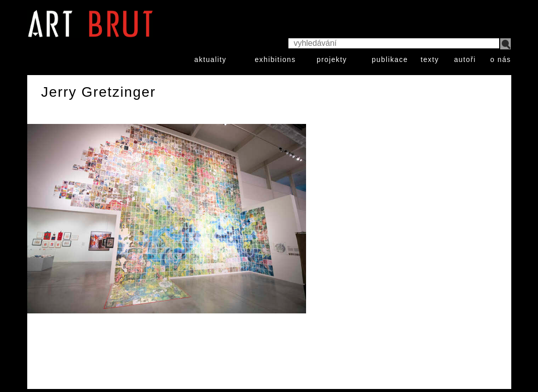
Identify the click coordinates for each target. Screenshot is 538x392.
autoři (465, 59)
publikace (390, 59)
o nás (500, 59)
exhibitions (275, 59)
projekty (332, 59)
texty (430, 59)
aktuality (210, 59)
